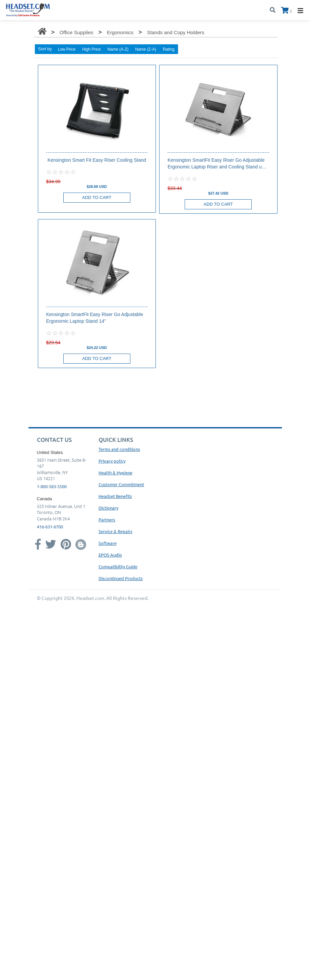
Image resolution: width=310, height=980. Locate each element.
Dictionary (108, 508)
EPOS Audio (110, 555)
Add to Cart (97, 197)
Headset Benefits (115, 496)
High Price (91, 49)
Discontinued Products (121, 578)
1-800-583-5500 (52, 486)
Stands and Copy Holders (176, 32)
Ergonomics (120, 32)
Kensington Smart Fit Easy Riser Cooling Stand (97, 160)
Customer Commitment (121, 484)
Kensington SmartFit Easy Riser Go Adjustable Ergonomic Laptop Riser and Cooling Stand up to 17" (216, 164)
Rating (169, 49)
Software (108, 543)
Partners (107, 520)
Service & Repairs (115, 531)
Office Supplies (77, 32)
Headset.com (90, 598)
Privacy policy (112, 461)
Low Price (67, 49)
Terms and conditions (119, 449)
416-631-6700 (50, 527)
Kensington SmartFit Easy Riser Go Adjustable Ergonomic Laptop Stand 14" (95, 318)
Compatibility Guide (118, 566)
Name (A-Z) (118, 49)
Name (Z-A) (146, 49)
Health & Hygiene (115, 473)
